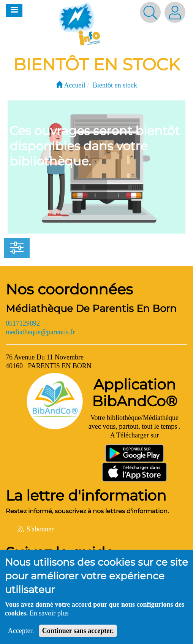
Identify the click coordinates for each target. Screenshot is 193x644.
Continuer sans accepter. (78, 636)
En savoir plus (49, 618)
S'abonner (35, 529)
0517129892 (23, 323)
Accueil (70, 85)
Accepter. (21, 636)
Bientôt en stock (115, 85)
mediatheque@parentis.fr (40, 332)
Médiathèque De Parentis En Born (91, 308)
